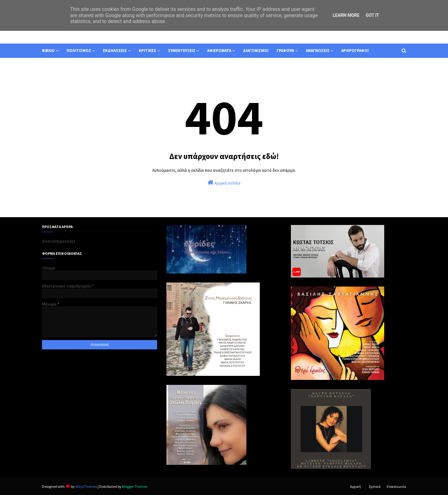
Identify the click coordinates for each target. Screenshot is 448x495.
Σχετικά (375, 486)
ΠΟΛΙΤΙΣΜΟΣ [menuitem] (79, 51)
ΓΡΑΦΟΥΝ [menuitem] (285, 51)
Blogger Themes (135, 486)
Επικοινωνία (396, 486)
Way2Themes (86, 486)
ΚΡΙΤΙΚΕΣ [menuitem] (147, 51)
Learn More (346, 15)
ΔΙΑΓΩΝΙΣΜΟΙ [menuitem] (256, 51)
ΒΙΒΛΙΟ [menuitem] (48, 51)
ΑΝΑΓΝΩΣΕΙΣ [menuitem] (318, 51)
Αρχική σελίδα (224, 182)
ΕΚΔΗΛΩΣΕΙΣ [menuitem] (115, 51)
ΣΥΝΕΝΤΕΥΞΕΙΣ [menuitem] (182, 51)
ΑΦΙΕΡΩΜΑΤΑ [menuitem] (219, 51)
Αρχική (355, 486)
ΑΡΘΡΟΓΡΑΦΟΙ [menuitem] (355, 51)
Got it (372, 15)
